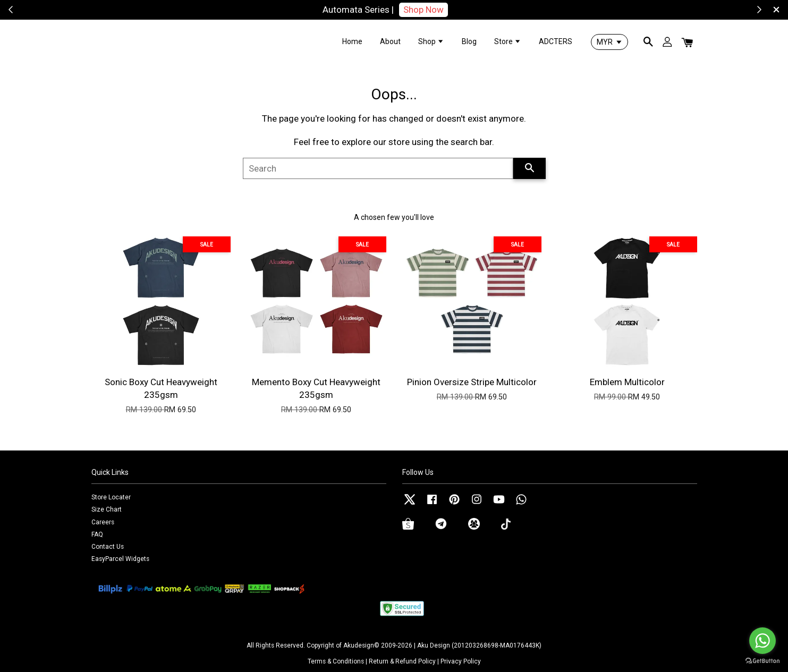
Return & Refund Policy (402, 661)
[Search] (378, 168)
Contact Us (108, 547)
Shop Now (423, 10)
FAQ (97, 534)
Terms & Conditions (336, 661)
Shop (431, 41)
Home (352, 41)
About (390, 41)
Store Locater (111, 497)
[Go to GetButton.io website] (762, 661)
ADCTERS (556, 41)
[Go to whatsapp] (762, 641)
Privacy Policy (461, 661)
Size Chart (107, 509)
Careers (103, 522)
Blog (469, 41)
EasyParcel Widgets (120, 559)
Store (508, 41)
